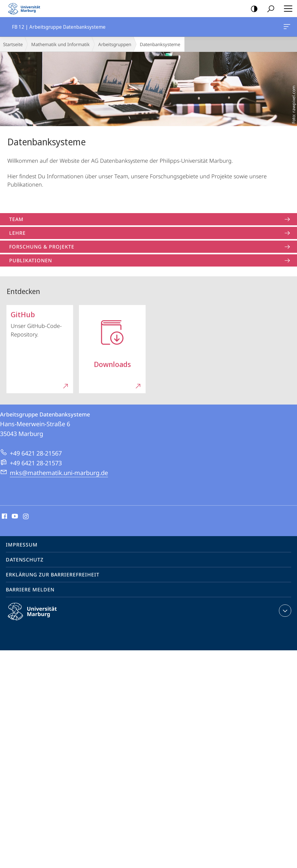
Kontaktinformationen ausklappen (284, 611)
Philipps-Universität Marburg (38, 616)
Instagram (26, 517)
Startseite (13, 44)
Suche (269, 9)
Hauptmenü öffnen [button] (286, 9)
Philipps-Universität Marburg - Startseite (26, 9)
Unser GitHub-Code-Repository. (40, 347)
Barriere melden (30, 590)
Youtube (14, 517)
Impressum (22, 545)
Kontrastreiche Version (252, 9)
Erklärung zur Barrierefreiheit (53, 575)
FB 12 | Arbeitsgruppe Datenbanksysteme (286, 28)
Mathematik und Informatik (60, 44)
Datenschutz (25, 560)
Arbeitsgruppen (115, 44)
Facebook (4, 517)
